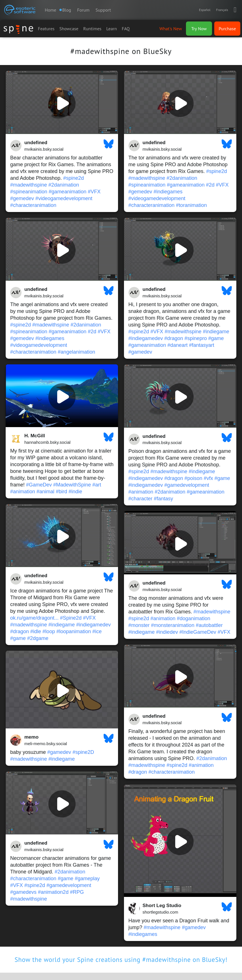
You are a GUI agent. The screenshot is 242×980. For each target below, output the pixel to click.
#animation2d (53, 892)
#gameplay (87, 879)
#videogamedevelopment (64, 198)
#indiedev (167, 632)
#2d (210, 185)
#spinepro (196, 338)
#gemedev (22, 198)
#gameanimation (68, 192)
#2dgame (38, 638)
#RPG (77, 892)
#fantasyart (202, 345)
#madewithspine (29, 185)
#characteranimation (33, 205)
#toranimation (191, 205)
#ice (97, 631)
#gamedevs (23, 892)
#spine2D (83, 752)
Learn (112, 29)
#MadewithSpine (72, 485)
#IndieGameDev (198, 632)
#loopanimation (74, 631)
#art (97, 485)
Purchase (227, 29)
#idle (36, 631)
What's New (171, 29)
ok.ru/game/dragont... (34, 618)
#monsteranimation (173, 625)
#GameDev (39, 485)
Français (222, 10)
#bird (61, 492)
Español (205, 10)
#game (216, 338)
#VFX (94, 192)
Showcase (69, 29)
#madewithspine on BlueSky (121, 51)
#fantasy (164, 499)
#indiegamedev (146, 338)
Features (46, 29)
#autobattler (209, 625)
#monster (139, 625)
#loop (49, 631)
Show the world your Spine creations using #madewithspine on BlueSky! (121, 960)
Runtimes (92, 29)
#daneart (178, 345)
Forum (83, 10)
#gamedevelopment (187, 485)
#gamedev (140, 352)
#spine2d (73, 178)
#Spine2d (71, 618)
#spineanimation (29, 192)
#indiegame (216, 332)
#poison (193, 478)
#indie (75, 492)
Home (50, 10)
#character (141, 499)
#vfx (208, 478)
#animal (45, 492)
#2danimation (64, 185)
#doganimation (194, 618)
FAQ (126, 29)
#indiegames (168, 192)
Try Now (199, 29)
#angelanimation (76, 352)
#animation (23, 492)
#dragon (174, 338)
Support (103, 10)
